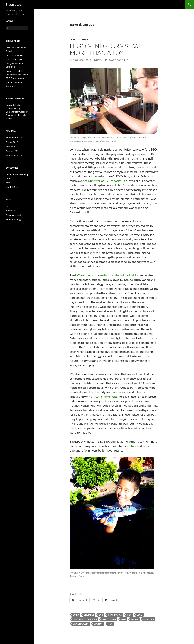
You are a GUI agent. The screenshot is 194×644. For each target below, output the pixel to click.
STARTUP (98, 624)
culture (132, 446)
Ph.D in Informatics (105, 396)
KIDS (129, 615)
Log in (9, 206)
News (8, 182)
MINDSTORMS (109, 619)
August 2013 (12, 142)
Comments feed (13, 215)
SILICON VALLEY (81, 624)
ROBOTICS (149, 619)
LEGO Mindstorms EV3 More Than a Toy (105, 49)
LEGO (140, 615)
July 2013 (10, 146)
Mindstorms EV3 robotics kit (107, 181)
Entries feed (11, 211)
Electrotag (13, 4)
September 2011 (14, 155)
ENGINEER (89, 615)
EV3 (101, 615)
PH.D (123, 619)
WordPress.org (13, 220)
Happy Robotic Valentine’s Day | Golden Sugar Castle (15, 108)
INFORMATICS (115, 615)
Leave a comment (118, 60)
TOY (110, 624)
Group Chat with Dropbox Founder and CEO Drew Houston (17, 75)
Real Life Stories (80, 40)
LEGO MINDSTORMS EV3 (85, 619)
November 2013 (14, 138)
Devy (99, 60)
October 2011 (13, 151)
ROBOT (135, 619)
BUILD (76, 615)
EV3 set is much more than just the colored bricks (107, 275)
